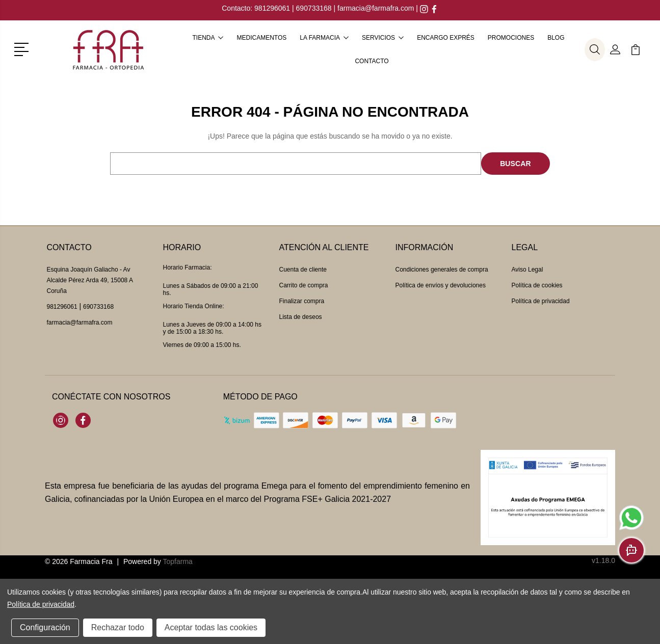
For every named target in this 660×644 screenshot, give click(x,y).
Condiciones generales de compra (442, 270)
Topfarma (177, 561)
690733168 (314, 8)
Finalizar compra (302, 301)
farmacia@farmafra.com (376, 8)
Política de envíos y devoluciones (441, 285)
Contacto (372, 61)
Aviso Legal (527, 270)
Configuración (45, 627)
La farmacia (324, 38)
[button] (23, 48)
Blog (556, 38)
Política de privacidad (541, 301)
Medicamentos (261, 38)
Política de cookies (537, 285)
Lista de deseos (301, 317)
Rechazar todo (118, 627)
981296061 (273, 8)
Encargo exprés (446, 38)
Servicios (383, 38)
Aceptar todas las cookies (211, 627)
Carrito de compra (304, 285)
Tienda (208, 38)
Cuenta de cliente (303, 270)
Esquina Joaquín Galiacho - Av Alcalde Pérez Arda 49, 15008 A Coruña (90, 280)
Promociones (511, 38)
